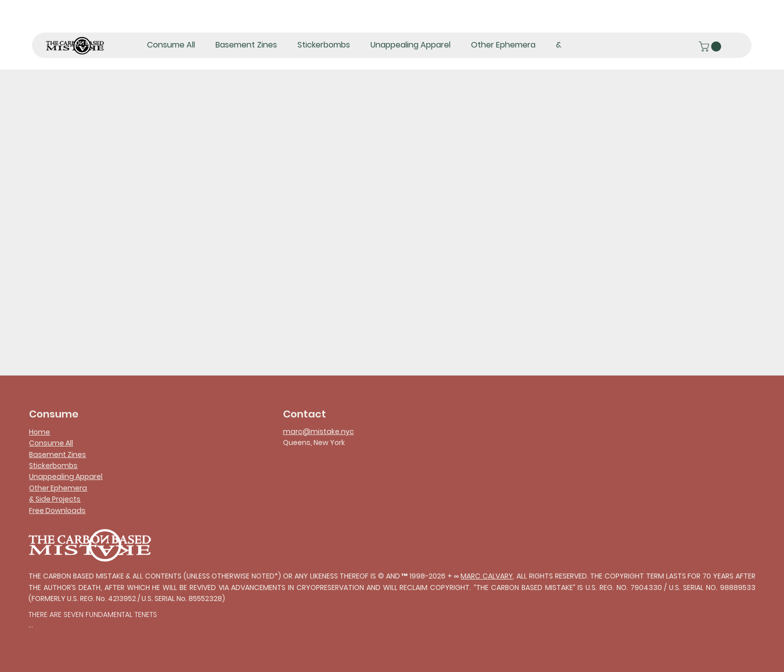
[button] (711, 46)
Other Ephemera (58, 488)
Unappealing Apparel (66, 476)
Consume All (51, 443)
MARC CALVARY (487, 576)
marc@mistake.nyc (318, 431)
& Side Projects (55, 499)
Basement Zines (57, 454)
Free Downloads (57, 510)
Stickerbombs (53, 465)
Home (39, 432)
